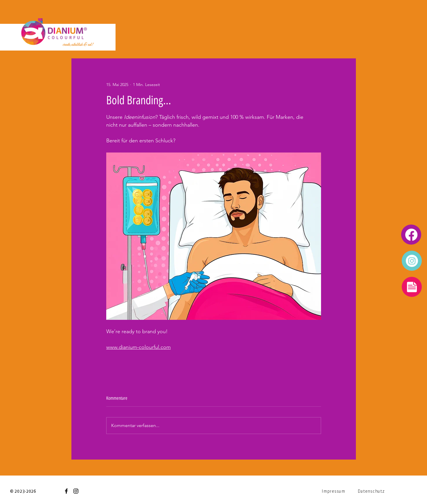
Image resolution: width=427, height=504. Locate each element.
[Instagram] (76, 491)
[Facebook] (66, 491)
